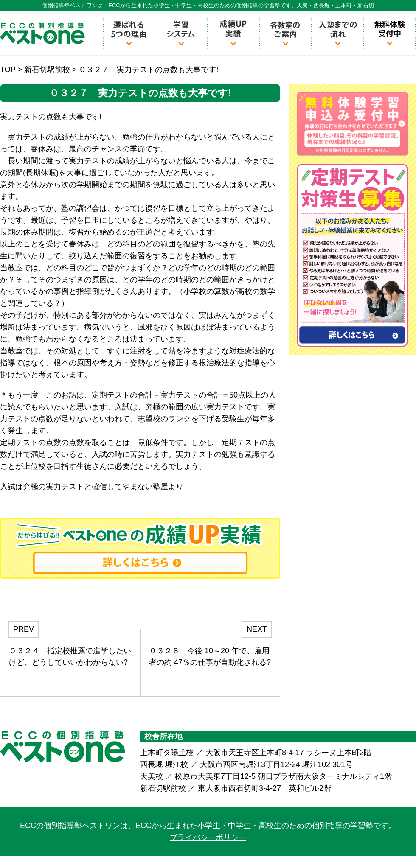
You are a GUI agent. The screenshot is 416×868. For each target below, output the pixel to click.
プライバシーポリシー (208, 837)
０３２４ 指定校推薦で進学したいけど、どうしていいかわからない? (70, 657)
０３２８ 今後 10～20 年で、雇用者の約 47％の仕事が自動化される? (210, 657)
